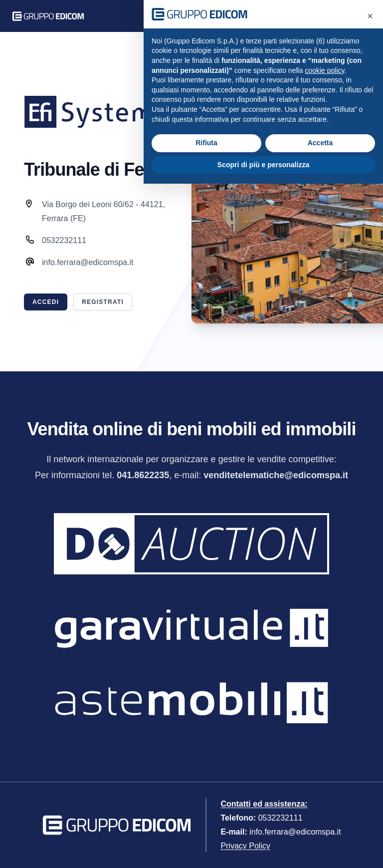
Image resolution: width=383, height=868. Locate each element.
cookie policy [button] (324, 70)
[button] (370, 16)
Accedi (46, 302)
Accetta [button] (320, 143)
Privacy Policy (245, 846)
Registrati (103, 302)
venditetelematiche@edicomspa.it (276, 475)
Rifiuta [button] (206, 143)
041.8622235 (143, 475)
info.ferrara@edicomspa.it (295, 832)
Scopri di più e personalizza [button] (263, 165)
